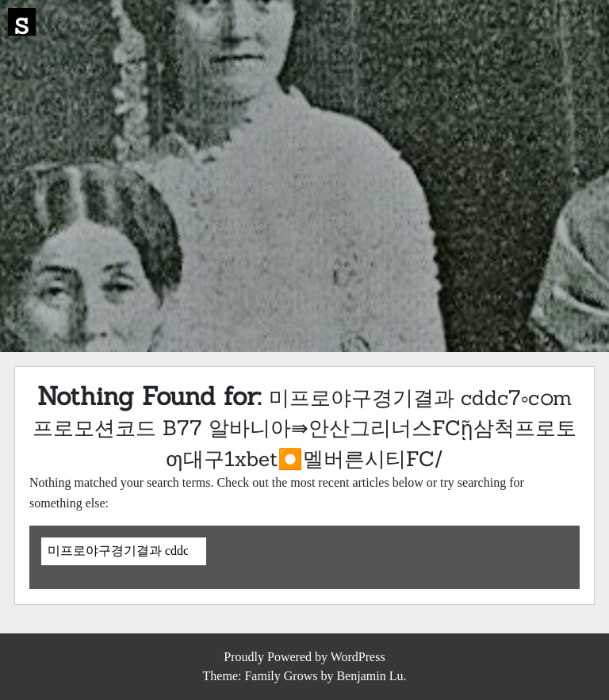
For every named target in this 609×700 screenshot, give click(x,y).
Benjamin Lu (370, 676)
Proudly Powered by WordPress (304, 657)
